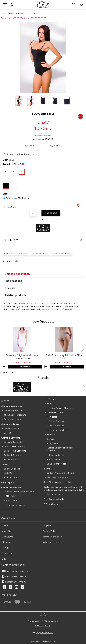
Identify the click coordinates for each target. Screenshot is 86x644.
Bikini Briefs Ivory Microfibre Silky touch (64, 357)
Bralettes (52, 434)
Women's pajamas (10, 424)
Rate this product (12, 261)
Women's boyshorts (15, 505)
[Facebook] (5, 587)
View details (25, 367)
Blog (4, 559)
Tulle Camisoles (56, 425)
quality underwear (62, 253)
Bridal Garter (55, 459)
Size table (7, 553)
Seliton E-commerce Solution (43, 641)
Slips (50, 403)
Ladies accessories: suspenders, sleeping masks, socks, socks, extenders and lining (64, 488)
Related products (15, 295)
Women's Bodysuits (16, 14)
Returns (6, 548)
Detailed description (17, 274)
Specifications (13, 281)
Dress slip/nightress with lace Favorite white (22, 357)
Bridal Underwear (57, 455)
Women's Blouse (12, 477)
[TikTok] (23, 587)
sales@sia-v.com (20, 571)
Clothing (5, 464)
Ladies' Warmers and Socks (61, 473)
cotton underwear (40, 253)
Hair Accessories (55, 494)
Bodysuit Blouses (12, 455)
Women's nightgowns (11, 406)
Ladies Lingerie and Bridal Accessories (59, 449)
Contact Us (8, 537)
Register (47, 526)
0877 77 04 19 (19, 576)
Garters (51, 439)
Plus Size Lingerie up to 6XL (58, 482)
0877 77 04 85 (19, 582)
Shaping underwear (57, 464)
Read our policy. (43, 625)
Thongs (52, 399)
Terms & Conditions (52, 537)
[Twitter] (11, 587)
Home (4, 14)
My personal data (44, 632)
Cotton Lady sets (12, 428)
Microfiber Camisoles (59, 430)
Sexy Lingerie (8, 482)
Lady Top (9, 473)
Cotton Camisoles (57, 421)
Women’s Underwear (11, 487)
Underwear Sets (55, 412)
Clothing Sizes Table (15, 164)
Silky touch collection (55, 499)
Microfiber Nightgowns (15, 415)
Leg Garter (54, 443)
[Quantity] (33, 213)
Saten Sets (9, 433)
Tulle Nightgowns (13, 419)
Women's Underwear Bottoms (19, 492)
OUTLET (5, 401)
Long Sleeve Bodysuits (15, 451)
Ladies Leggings (12, 469)
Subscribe (8, 372)
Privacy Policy (50, 531)
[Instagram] (17, 587)
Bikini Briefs (11, 496)
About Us (7, 531)
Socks (47, 469)
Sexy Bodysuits (12, 459)
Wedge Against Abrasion (60, 408)
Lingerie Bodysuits (32, 14)
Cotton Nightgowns (14, 410)
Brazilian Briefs (13, 500)
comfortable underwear (16, 253)
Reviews (10, 288)
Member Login (9, 542)
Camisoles (52, 417)
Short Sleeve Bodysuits (15, 446)
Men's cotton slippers (58, 477)
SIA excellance (51, 504)
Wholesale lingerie (52, 542)
